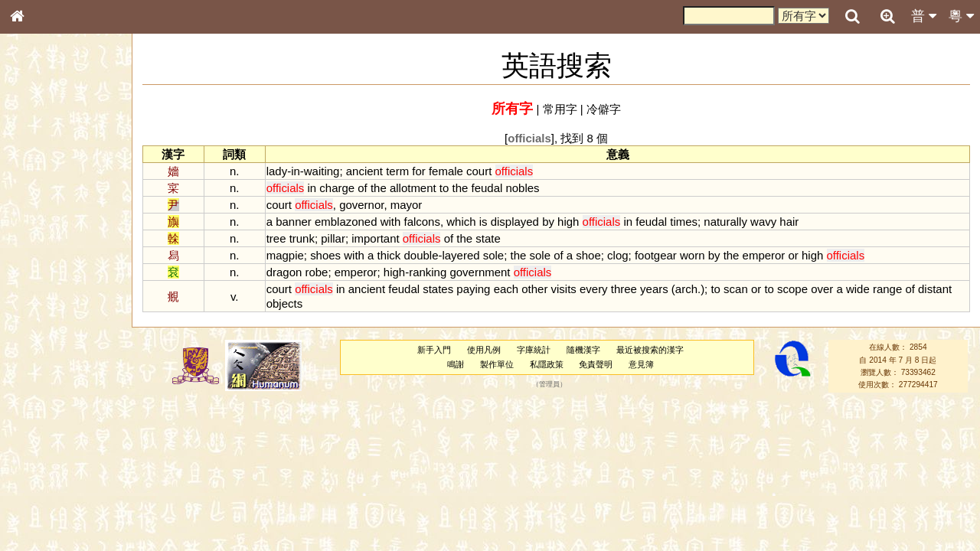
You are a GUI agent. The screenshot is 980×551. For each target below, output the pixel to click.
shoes (325, 255)
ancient (364, 171)
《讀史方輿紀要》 (56, 484)
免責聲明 (596, 364)
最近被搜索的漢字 (650, 350)
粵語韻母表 (42, 328)
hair (789, 222)
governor (361, 205)
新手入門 (434, 350)
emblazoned (346, 222)
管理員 (549, 385)
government (480, 272)
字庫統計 (534, 350)
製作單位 (497, 364)
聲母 (31, 403)
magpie (285, 255)
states (438, 289)
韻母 (52, 403)
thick (389, 255)
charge (337, 188)
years (654, 289)
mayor (407, 205)
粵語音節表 (42, 300)
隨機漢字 (583, 350)
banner (294, 222)
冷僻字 (604, 109)
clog (617, 255)
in (296, 171)
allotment (413, 188)
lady (277, 171)
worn (692, 255)
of (362, 188)
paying (473, 289)
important (375, 238)
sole (493, 255)
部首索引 (38, 204)
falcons (422, 222)
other (534, 289)
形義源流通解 (47, 260)
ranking (428, 272)
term (397, 171)
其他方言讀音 (47, 430)
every (594, 289)
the (379, 188)
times (684, 222)
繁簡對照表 (42, 512)
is (483, 222)
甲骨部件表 (42, 232)
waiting (322, 171)
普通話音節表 (47, 416)
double (421, 255)
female (446, 171)
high (568, 222)
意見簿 (641, 364)
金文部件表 (42, 246)
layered (461, 255)
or (794, 255)
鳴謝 (456, 364)
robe (316, 272)
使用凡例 (484, 350)
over (822, 289)
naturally (725, 222)
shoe (588, 255)
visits (564, 289)
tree (276, 238)
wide (858, 289)
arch (686, 289)
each (506, 289)
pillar (333, 238)
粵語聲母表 (42, 314)
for (418, 171)
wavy (763, 222)
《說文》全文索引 (56, 471)
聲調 (73, 403)
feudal (487, 188)
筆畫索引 (38, 218)
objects (284, 303)
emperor (764, 255)
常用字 (560, 109)
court (479, 171)
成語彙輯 (38, 498)
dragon (284, 272)
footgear (656, 255)
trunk (302, 238)
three (624, 289)
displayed (515, 222)
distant (935, 289)
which (461, 222)
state (488, 238)
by (548, 222)
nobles (522, 188)
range (887, 289)
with (391, 222)
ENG (67, 169)
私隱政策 (547, 364)
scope (792, 289)
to (444, 188)
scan (736, 289)
